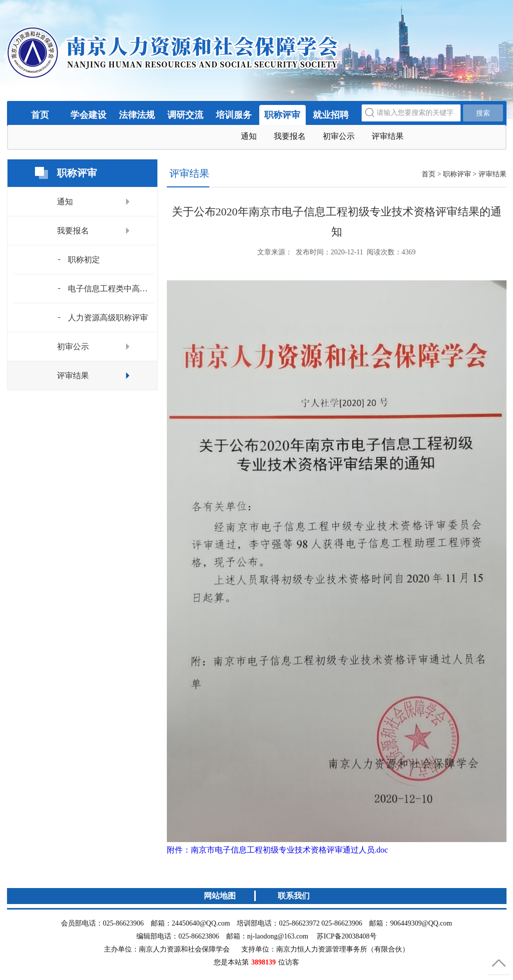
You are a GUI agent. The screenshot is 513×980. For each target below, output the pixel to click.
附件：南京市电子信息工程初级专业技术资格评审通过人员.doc (277, 850)
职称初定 (84, 260)
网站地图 (220, 896)
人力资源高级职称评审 (108, 318)
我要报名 (290, 136)
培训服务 (234, 115)
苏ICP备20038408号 (347, 936)
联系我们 (294, 896)
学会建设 (88, 115)
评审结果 (388, 136)
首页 (40, 115)
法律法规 (137, 115)
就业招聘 (331, 115)
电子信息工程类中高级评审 (111, 289)
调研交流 (185, 115)
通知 (249, 136)
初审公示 (339, 136)
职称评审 (282, 115)
